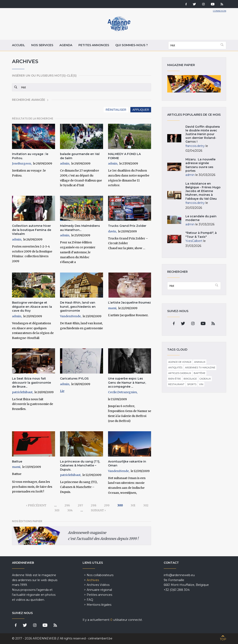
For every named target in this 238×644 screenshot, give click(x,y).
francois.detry (195, 146)
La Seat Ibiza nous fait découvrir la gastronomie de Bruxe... (31, 383)
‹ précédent (36, 505)
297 (80, 505)
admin (65, 163)
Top (223, 639)
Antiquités (175, 368)
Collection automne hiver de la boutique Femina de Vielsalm (32, 230)
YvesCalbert (194, 241)
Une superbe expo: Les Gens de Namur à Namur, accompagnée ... (127, 383)
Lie (62, 391)
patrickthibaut (22, 392)
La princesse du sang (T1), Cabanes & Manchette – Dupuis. (80, 466)
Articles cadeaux (180, 373)
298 (94, 505)
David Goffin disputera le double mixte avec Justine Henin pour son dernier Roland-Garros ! (203, 134)
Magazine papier (194, 84)
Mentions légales (99, 605)
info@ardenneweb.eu (179, 575)
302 (146, 505)
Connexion (220, 11)
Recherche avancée (29, 100)
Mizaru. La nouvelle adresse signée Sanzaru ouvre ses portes (200, 165)
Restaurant (176, 384)
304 (70, 510)
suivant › (98, 510)
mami (112, 308)
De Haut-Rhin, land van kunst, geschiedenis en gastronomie (78, 307)
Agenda (66, 45)
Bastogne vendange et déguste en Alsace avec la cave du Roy (32, 307)
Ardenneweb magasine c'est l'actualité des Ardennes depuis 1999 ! (103, 536)
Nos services (42, 45)
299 (107, 505)
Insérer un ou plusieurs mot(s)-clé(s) (44, 76)
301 (133, 505)
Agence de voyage (180, 362)
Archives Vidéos (98, 585)
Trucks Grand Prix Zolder (127, 226)
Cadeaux (205, 379)
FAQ (90, 600)
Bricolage (190, 379)
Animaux (200, 362)
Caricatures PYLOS (74, 378)
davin (112, 231)
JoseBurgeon (22, 163)
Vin (201, 384)
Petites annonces (94, 45)
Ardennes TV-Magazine (200, 368)
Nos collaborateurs (100, 575)
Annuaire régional (99, 590)
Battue (17, 461)
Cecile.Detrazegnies (122, 392)
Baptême (200, 373)
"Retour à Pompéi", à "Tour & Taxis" (201, 235)
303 (57, 510)
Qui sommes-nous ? (132, 45)
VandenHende (70, 316)
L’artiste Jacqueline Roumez (129, 303)
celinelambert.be (100, 638)
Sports (192, 384)
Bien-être (175, 379)
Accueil (19, 45)
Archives (93, 580)
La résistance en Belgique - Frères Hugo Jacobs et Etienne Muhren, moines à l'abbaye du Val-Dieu (203, 191)
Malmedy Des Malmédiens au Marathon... (80, 228)
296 (67, 505)
